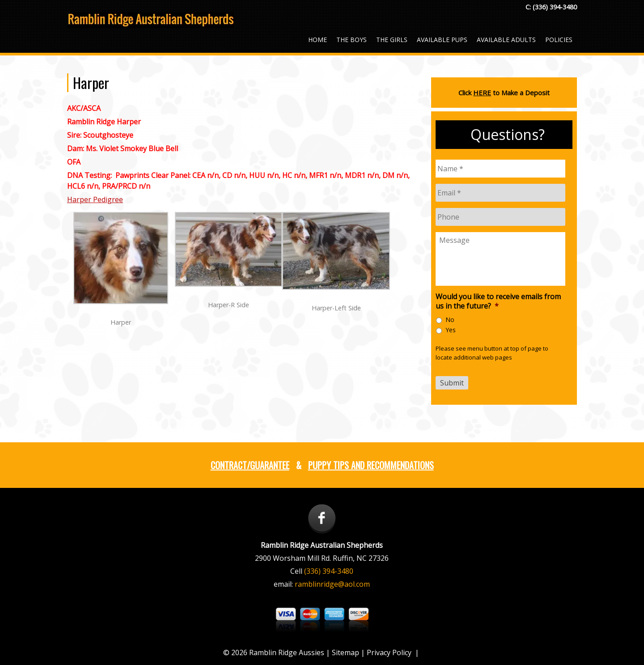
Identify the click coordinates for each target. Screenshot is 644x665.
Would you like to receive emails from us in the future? (498, 301)
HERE (482, 93)
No (450, 320)
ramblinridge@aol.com (332, 584)
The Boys (352, 40)
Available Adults (506, 40)
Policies (559, 40)
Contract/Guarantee (250, 465)
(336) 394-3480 (555, 7)
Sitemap (345, 652)
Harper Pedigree (95, 199)
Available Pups (442, 40)
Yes (451, 330)
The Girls (392, 40)
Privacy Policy (389, 652)
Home (318, 40)
